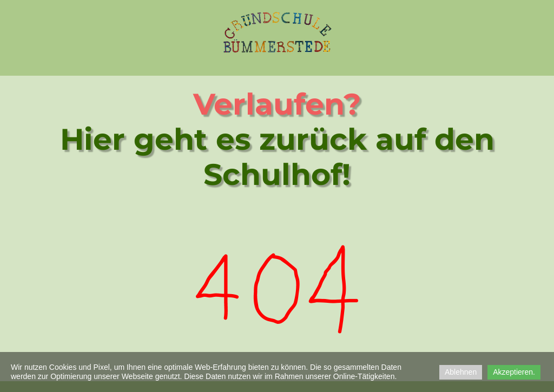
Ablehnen (461, 372)
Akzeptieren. (514, 372)
